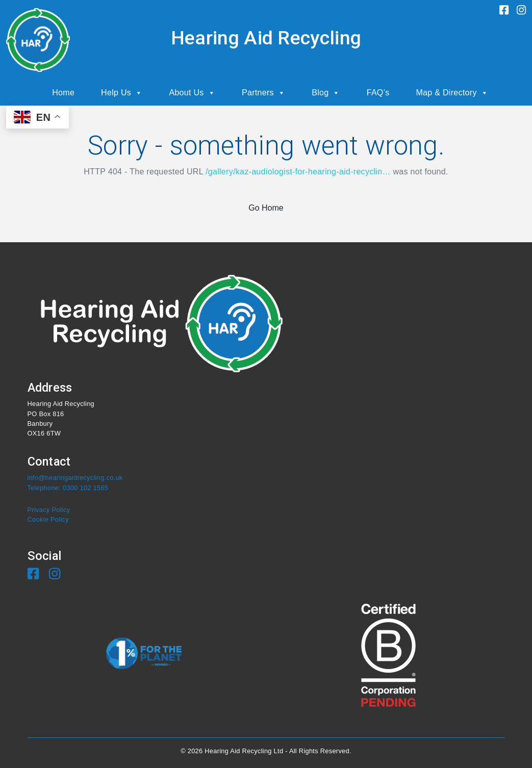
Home (63, 93)
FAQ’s (378, 93)
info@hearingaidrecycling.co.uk (75, 478)
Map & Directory (452, 93)
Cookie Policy (48, 519)
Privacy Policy (49, 510)
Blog (326, 93)
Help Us (122, 93)
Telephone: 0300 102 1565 (68, 488)
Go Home (266, 208)
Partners (263, 93)
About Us (192, 93)
